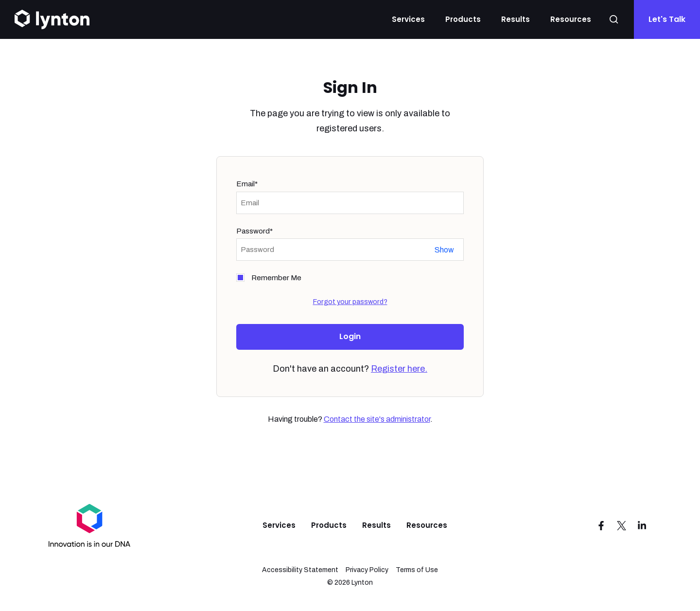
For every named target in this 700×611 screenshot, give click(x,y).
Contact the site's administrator (377, 419)
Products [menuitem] (329, 525)
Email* (247, 184)
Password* (254, 231)
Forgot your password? (350, 302)
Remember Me (276, 278)
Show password (444, 250)
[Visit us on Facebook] (601, 525)
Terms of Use (417, 570)
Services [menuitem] (279, 525)
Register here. (399, 369)
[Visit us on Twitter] (622, 525)
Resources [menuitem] (427, 525)
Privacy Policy (367, 570)
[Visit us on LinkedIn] (642, 525)
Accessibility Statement (300, 570)
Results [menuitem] (376, 525)
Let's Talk (667, 19)
